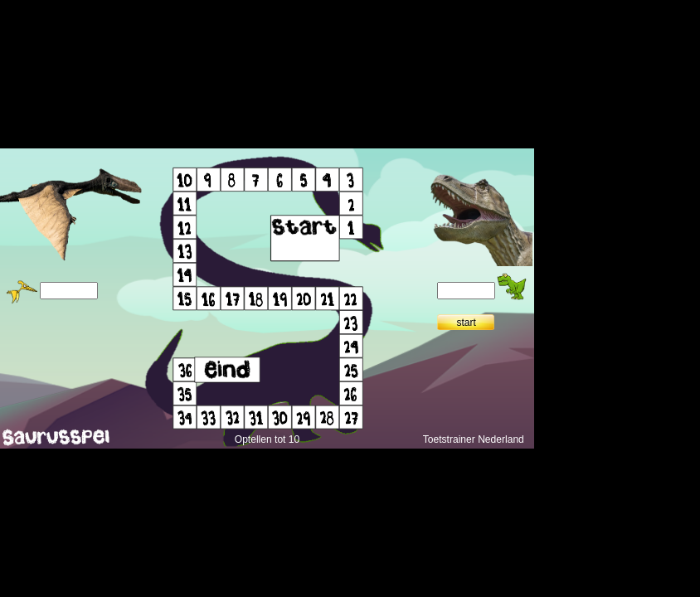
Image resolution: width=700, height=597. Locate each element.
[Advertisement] (617, 262)
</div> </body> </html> (267, 298)
